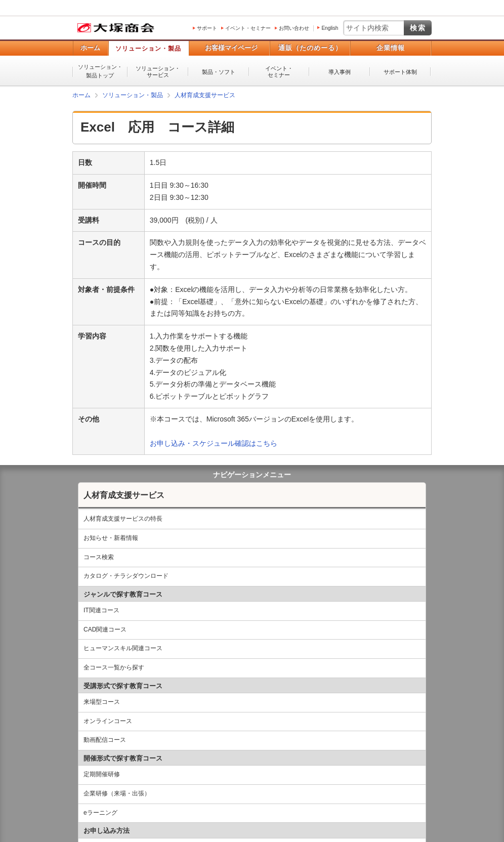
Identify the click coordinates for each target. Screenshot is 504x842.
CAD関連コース (105, 629)
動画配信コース (105, 740)
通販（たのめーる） (310, 48)
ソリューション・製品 (148, 49)
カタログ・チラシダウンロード (126, 576)
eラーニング (100, 813)
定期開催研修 (102, 774)
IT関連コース (101, 610)
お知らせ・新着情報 (111, 538)
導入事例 (340, 72)
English (330, 28)
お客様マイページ (231, 48)
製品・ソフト (219, 72)
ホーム (90, 48)
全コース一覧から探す (114, 667)
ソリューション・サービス (158, 72)
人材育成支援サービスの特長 (123, 519)
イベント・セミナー (248, 28)
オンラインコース (108, 721)
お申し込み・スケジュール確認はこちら (214, 443)
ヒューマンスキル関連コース (123, 648)
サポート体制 (400, 72)
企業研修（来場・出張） (117, 793)
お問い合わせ (294, 28)
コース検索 (99, 557)
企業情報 (391, 48)
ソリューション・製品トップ (100, 71)
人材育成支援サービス (124, 495)
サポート (207, 28)
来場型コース (102, 702)
